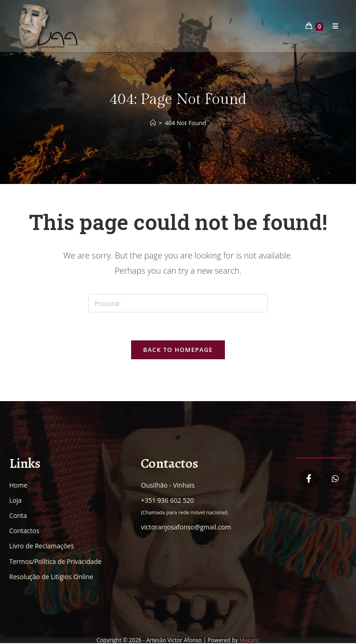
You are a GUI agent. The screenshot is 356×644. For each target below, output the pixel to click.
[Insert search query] (178, 303)
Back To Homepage (178, 350)
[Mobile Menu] (332, 26)
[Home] (153, 123)
